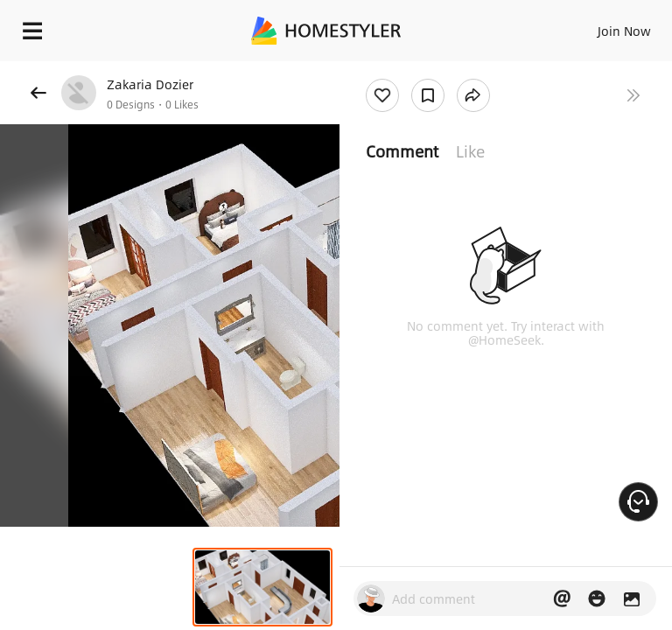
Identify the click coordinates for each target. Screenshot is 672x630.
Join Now (624, 31)
